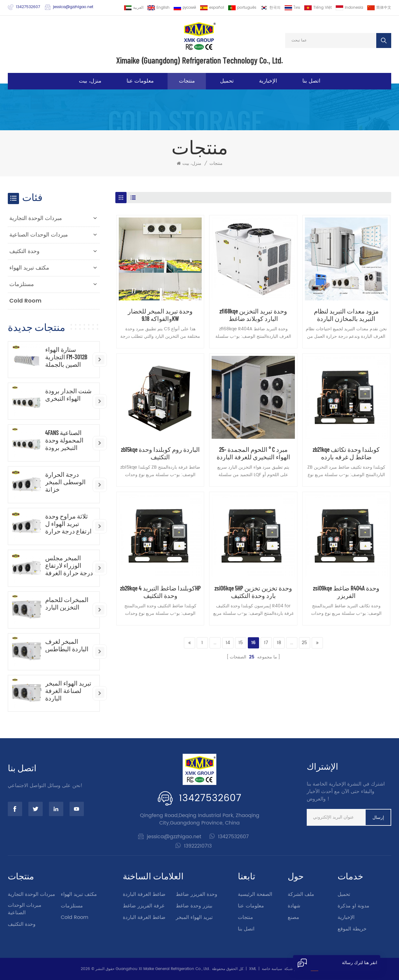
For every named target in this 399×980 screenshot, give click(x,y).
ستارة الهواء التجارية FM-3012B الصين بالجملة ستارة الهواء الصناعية (66, 357)
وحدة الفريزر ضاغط (197, 894)
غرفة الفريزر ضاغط (144, 906)
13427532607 (28, 7)
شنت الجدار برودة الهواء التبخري (68, 394)
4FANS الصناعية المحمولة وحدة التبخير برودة (64, 440)
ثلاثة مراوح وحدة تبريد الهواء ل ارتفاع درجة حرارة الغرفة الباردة (68, 523)
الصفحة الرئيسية (255, 894)
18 (279, 643)
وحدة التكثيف (24, 251)
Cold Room (25, 301)
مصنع (293, 917)
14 (228, 643)
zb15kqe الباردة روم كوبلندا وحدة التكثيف (160, 453)
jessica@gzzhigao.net (73, 7)
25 (304, 643)
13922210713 (198, 846)
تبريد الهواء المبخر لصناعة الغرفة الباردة (68, 691)
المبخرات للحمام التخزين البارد (67, 603)
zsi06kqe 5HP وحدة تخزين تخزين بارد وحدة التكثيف (253, 592)
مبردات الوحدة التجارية (36, 218)
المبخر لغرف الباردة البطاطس (67, 645)
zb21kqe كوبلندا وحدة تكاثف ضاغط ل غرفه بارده (346, 453)
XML (253, 969)
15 (241, 643)
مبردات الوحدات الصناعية (39, 235)
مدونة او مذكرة (353, 906)
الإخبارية (268, 81)
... (215, 643)
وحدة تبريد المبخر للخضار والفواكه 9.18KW (160, 315)
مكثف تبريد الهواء (29, 268)
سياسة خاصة (272, 969)
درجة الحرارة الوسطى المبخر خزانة (65, 482)
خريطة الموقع (352, 929)
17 (266, 643)
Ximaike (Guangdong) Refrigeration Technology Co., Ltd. (200, 60)
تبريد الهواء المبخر (194, 917)
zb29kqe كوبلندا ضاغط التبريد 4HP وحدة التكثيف (160, 592)
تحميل (227, 81)
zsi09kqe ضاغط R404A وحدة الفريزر (346, 592)
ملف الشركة (301, 894)
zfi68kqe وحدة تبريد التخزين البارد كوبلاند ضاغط (253, 315)
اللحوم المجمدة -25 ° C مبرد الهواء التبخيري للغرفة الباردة (253, 453)
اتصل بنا (311, 81)
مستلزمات (22, 284)
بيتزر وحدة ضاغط (194, 906)
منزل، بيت (90, 81)
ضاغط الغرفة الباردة (144, 894)
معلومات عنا (140, 81)
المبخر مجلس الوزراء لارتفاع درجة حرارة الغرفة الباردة (69, 565)
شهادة (294, 906)
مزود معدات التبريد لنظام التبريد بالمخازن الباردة (346, 315)
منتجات (187, 81)
